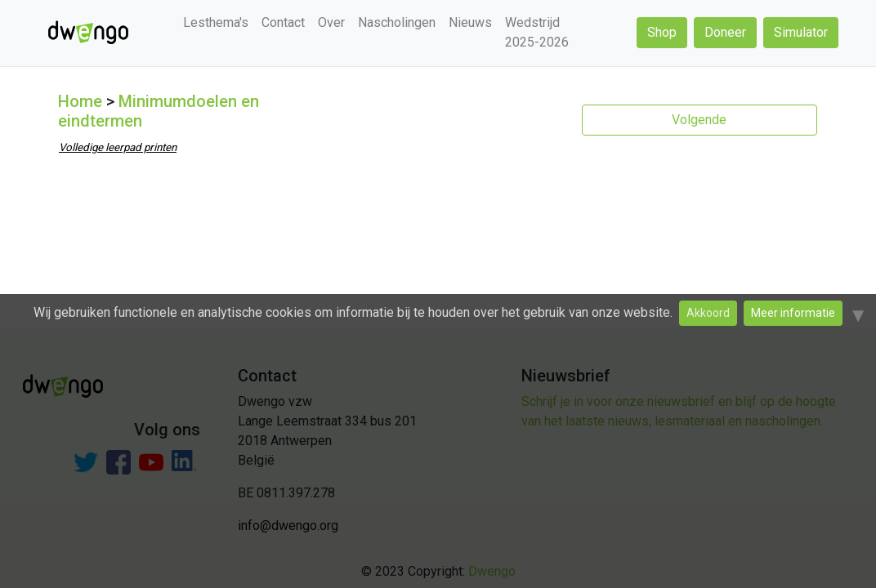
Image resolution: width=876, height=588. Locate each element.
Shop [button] (662, 32)
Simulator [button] (801, 32)
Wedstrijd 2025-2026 (537, 32)
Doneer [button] (725, 32)
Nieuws (470, 22)
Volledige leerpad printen (118, 147)
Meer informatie (793, 313)
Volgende (699, 120)
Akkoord (708, 313)
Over (331, 22)
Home (80, 101)
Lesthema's (216, 22)
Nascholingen (397, 22)
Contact (283, 22)
